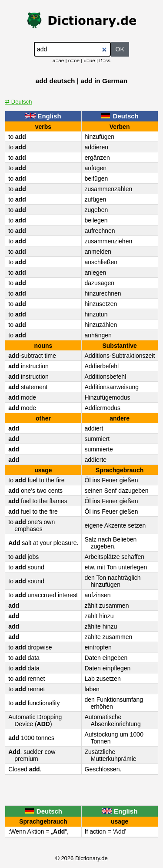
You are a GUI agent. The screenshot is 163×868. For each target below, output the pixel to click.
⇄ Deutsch (18, 102)
